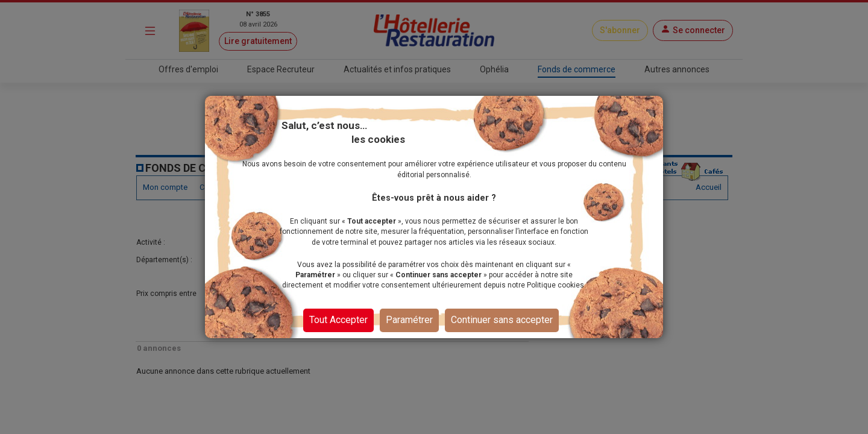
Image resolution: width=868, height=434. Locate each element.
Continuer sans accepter (502, 320)
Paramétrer (409, 320)
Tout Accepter (338, 320)
